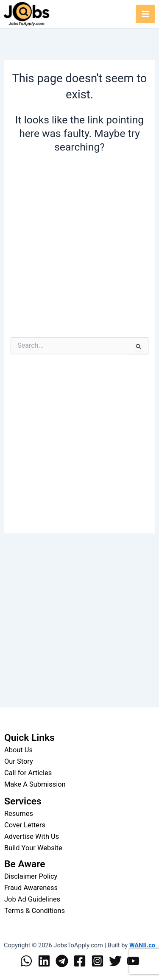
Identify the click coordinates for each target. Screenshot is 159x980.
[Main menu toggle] (145, 14)
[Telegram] (62, 961)
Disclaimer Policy (31, 876)
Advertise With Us (32, 836)
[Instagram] (98, 961)
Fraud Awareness (31, 888)
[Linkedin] (44, 961)
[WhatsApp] (26, 961)
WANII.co (142, 945)
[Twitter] (115, 961)
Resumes (19, 814)
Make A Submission (35, 784)
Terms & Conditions (35, 911)
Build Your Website (33, 848)
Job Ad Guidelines (32, 899)
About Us (18, 750)
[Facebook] (80, 961)
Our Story (19, 761)
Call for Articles (28, 773)
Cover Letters (25, 825)
